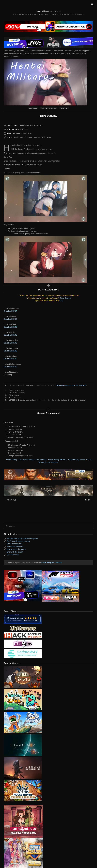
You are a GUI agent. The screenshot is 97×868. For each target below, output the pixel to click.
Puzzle (70, 15)
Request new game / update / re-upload (22, 539)
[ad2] (21, 821)
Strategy (79, 15)
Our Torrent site (13, 555)
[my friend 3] (23, 635)
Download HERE (10, 311)
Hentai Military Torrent (76, 460)
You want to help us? (15, 546)
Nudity (63, 15)
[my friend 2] (23, 628)
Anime (40, 15)
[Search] (48, 527)
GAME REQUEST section (52, 563)
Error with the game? (15, 552)
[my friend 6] (23, 644)
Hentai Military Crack (14, 460)
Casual (47, 15)
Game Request (65, 298)
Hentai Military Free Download (35, 460)
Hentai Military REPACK (57, 460)
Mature (55, 15)
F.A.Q (61, 301)
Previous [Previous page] (11, 500)
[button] (92, 4)
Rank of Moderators (15, 544)
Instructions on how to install (71, 385)
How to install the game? (16, 549)
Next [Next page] (88, 500)
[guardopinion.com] (23, 619)
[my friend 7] (23, 654)
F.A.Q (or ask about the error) (18, 541)
